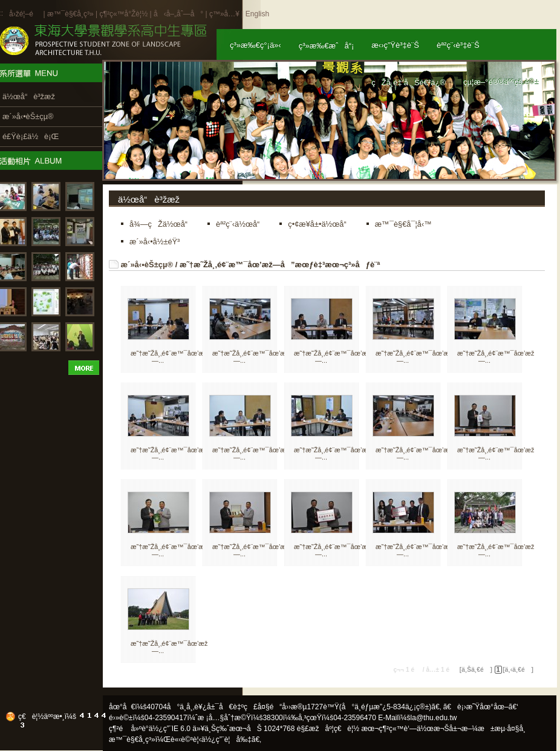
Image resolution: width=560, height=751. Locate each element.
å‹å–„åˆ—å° (178, 14)
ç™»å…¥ (224, 14)
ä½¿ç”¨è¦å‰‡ (226, 740)
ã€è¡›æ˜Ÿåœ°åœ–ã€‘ (481, 707)
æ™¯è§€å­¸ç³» (71, 14)
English (257, 14)
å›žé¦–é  (25, 14)
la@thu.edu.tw (434, 718)
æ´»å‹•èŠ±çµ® (147, 265)
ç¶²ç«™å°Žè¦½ (123, 14)
